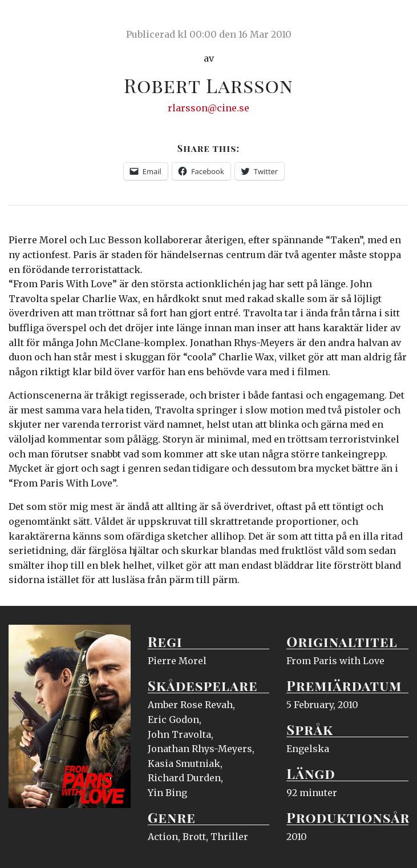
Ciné (35, 20)
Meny (394, 20)
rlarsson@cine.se (208, 108)
